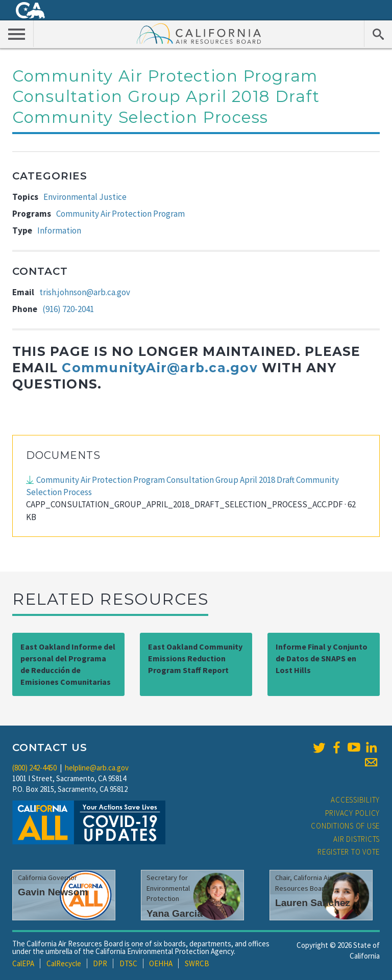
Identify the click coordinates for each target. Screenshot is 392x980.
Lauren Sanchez (313, 903)
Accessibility (355, 800)
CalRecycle (64, 963)
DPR (100, 963)
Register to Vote (349, 852)
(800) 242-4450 (34, 768)
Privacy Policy (353, 813)
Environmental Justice (85, 197)
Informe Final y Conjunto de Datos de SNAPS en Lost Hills (322, 658)
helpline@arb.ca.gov (97, 768)
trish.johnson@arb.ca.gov (85, 292)
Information (59, 230)
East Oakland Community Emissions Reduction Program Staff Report (195, 658)
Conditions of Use (345, 826)
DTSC (128, 963)
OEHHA (161, 963)
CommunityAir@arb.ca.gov (160, 368)
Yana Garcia (175, 913)
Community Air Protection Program (120, 214)
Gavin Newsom (53, 892)
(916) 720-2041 (68, 309)
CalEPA (23, 963)
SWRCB (197, 963)
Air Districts (357, 839)
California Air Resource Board (199, 33)
